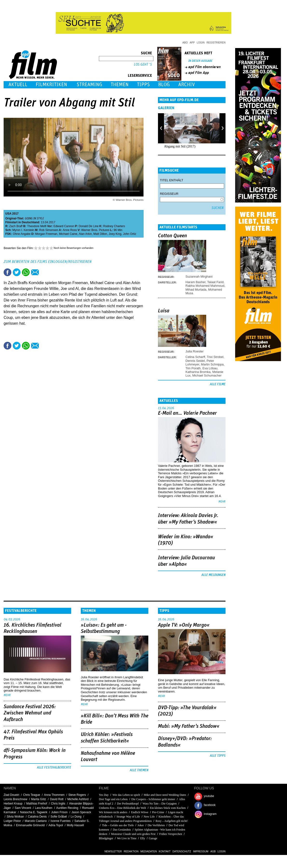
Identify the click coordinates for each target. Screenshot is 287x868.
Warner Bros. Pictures (95, 230)
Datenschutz (182, 851)
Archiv (187, 85)
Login (201, 42)
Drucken (44, 272)
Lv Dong (76, 817)
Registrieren (216, 42)
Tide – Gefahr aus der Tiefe (118, 825)
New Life (149, 817)
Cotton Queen (172, 236)
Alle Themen (139, 770)
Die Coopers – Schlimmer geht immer (153, 799)
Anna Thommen (54, 795)
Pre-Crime (158, 812)
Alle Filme (218, 384)
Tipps (143, 85)
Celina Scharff (195, 357)
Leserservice (140, 76)
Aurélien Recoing (67, 808)
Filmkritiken (51, 85)
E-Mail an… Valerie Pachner (187, 413)
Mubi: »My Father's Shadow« (189, 726)
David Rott (57, 799)
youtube (209, 796)
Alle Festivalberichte (54, 768)
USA (8, 214)
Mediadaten (149, 851)
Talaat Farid (215, 282)
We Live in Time (127, 838)
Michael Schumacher (207, 375)
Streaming (89, 85)
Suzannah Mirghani (199, 276)
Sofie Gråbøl (59, 817)
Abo (185, 42)
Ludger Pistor (12, 821)
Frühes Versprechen (171, 834)
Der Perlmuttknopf (128, 804)
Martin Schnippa (212, 364)
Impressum (201, 851)
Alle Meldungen (213, 575)
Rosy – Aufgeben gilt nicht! (172, 821)
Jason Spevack (81, 812)
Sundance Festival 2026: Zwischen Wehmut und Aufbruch (30, 713)
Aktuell (18, 85)
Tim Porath (193, 368)
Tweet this (17, 272)
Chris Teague (32, 795)
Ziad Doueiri (11, 795)
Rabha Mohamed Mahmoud (205, 286)
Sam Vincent (23, 808)
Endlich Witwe (140, 812)
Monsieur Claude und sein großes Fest (133, 834)
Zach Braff (16, 226)
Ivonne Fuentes (61, 821)
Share (26, 272)
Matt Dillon (100, 234)
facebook (210, 805)
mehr (222, 502)
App (192, 42)
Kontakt (165, 851)
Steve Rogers (77, 795)
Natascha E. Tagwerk (34, 812)
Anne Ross (70, 230)
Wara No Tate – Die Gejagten (160, 804)
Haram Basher (195, 282)
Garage (153, 838)
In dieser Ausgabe (200, 61)
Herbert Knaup (13, 804)
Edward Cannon (64, 226)
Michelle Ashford (78, 799)
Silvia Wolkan (15, 817)
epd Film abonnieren (205, 67)
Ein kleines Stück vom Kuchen (168, 808)
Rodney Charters (114, 226)
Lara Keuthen (44, 808)
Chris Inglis (58, 804)
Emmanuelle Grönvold (30, 825)
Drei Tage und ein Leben (113, 799)
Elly (143, 838)
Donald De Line (89, 226)
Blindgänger (106, 838)
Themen (120, 85)
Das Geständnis (122, 830)
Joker (141, 825)
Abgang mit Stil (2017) (180, 146)
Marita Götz (39, 799)
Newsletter (113, 851)
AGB (213, 851)
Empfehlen (35, 272)
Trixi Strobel (215, 357)
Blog (164, 85)
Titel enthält (172, 180)
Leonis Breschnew (15, 799)
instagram (210, 814)
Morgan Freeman (46, 234)
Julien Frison (59, 812)
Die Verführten (156, 825)
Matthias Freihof (37, 804)
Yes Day (104, 795)
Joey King (115, 234)
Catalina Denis (37, 817)
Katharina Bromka (198, 372)
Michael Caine (68, 234)
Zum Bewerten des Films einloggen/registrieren (48, 262)
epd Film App (199, 73)
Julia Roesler (195, 351)
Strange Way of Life (128, 817)
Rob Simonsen (49, 230)
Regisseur (169, 194)
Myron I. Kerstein (23, 230)
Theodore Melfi (37, 226)
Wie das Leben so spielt (126, 795)
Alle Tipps (218, 756)
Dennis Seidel (195, 361)
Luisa (164, 311)
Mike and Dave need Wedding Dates (165, 795)
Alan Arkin (85, 234)
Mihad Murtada (196, 290)
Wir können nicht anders (113, 812)
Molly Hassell (75, 825)
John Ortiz (130, 234)
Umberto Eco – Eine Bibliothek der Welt (122, 808)
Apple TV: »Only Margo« (184, 625)
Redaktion (131, 851)
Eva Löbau (210, 368)
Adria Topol (56, 825)
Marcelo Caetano (36, 821)
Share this (7, 272)
